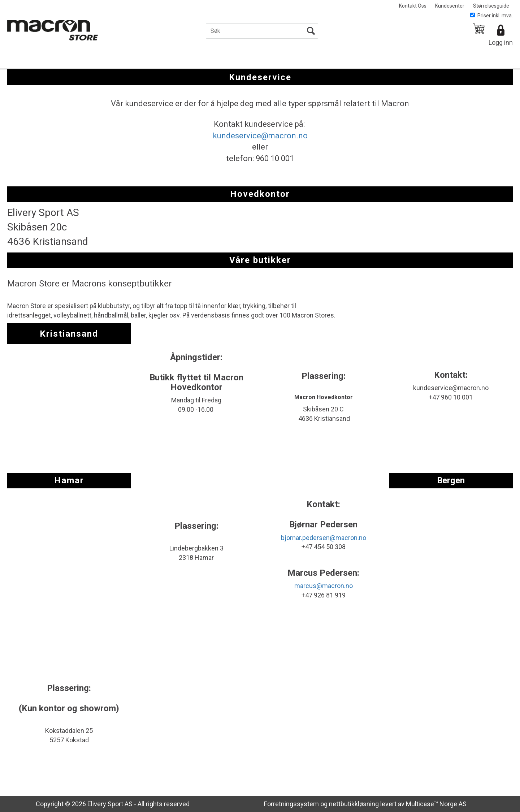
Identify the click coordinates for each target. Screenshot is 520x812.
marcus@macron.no (324, 586)
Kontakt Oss (413, 6)
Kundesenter (450, 6)
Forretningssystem (291, 804)
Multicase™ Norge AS (436, 804)
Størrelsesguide (491, 6)
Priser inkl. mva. (491, 16)
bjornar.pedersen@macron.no (324, 538)
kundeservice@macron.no (260, 136)
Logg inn (501, 42)
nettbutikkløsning (354, 804)
